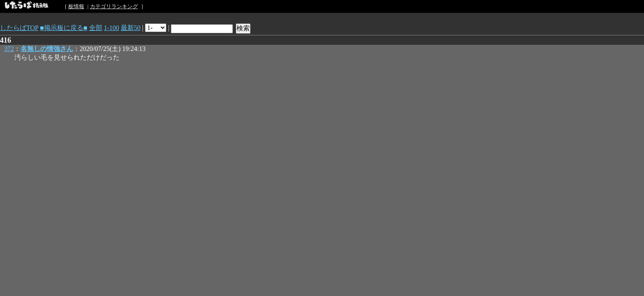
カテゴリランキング (114, 6)
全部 (96, 28)
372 (9, 49)
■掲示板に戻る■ (63, 28)
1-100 (112, 28)
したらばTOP (19, 28)
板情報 (76, 6)
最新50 (131, 28)
